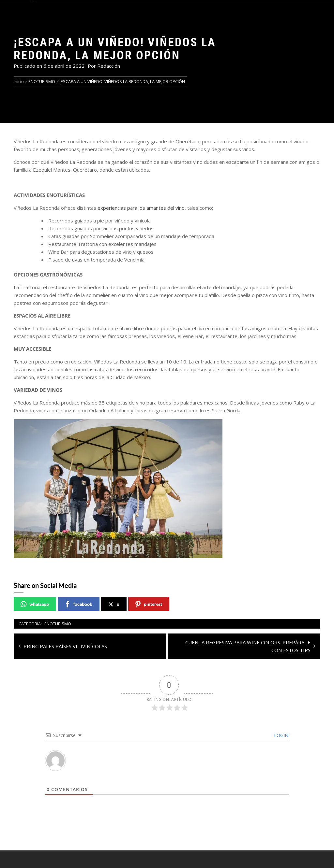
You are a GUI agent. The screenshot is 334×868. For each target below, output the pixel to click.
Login (281, 735)
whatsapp (35, 604)
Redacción (109, 66)
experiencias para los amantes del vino (141, 208)
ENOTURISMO (58, 624)
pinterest (148, 604)
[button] (33, 9)
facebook (78, 604)
